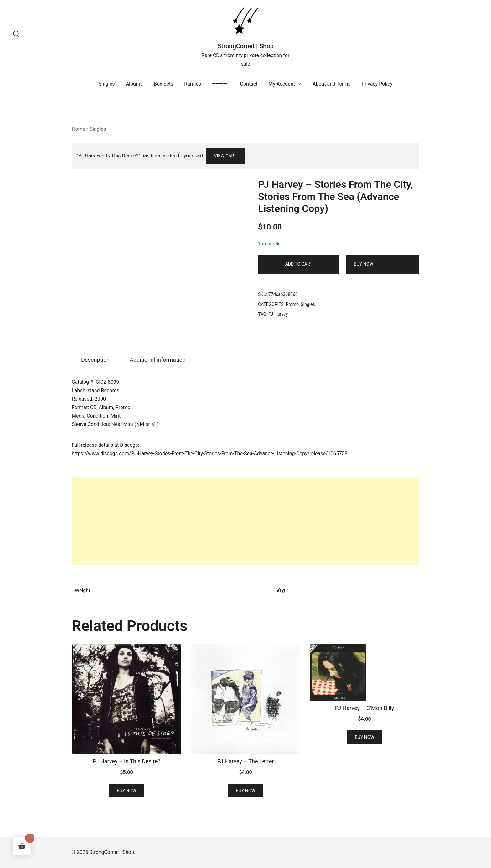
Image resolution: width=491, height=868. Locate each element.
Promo (292, 304)
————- (220, 84)
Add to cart (299, 264)
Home (78, 129)
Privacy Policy (377, 84)
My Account (282, 84)
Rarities (193, 84)
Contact (249, 84)
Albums (134, 84)
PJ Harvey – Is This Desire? (127, 761)
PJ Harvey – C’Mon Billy (365, 708)
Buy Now (364, 264)
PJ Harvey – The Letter (245, 761)
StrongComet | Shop (246, 46)
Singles (107, 84)
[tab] (95, 360)
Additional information (158, 360)
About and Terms (332, 84)
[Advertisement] (246, 521)
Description (95, 360)
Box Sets (163, 84)
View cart (225, 156)
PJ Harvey (278, 314)
